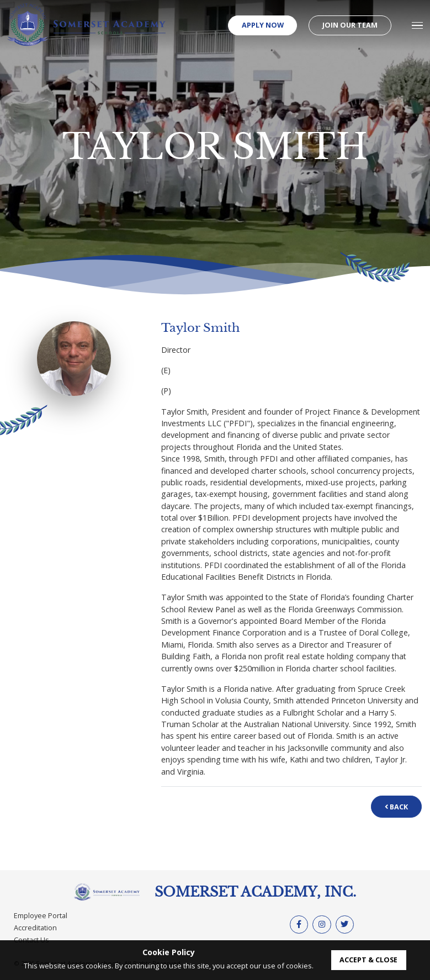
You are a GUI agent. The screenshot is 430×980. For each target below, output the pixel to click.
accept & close (368, 960)
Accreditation (35, 928)
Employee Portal (41, 915)
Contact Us (31, 940)
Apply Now (263, 25)
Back (396, 807)
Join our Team (350, 25)
